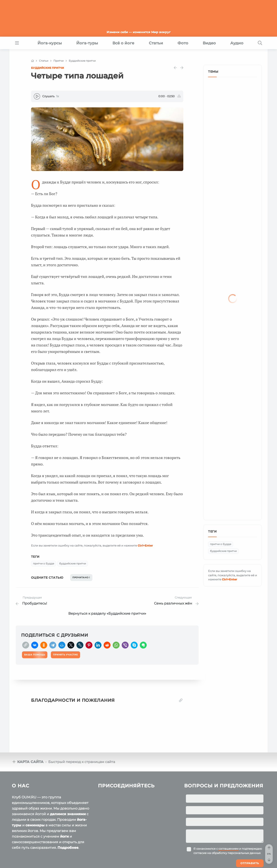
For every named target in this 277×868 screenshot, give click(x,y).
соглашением (228, 811)
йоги (64, 799)
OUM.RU (37, 851)
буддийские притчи (73, 563)
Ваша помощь (236, 851)
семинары (35, 788)
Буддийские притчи (47, 68)
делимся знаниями (68, 777)
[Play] (37, 96)
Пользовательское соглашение (35, 859)
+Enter (145, 545)
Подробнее (68, 810)
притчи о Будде (44, 563)
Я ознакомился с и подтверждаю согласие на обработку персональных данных (228, 813)
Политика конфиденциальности (90, 859)
